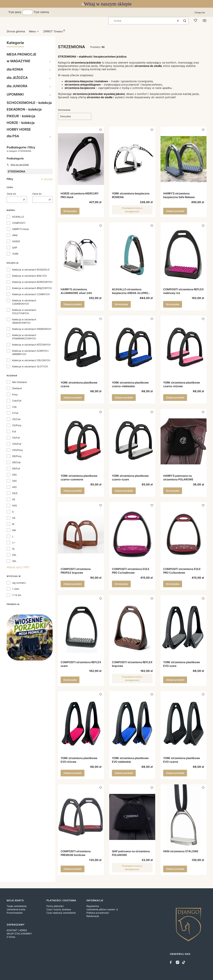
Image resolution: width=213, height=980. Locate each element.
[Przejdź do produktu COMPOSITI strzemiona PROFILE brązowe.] (81, 535)
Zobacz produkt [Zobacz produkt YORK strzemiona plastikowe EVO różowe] (73, 773)
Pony (15, 394)
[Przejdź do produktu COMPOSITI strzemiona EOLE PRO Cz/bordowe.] (184, 535)
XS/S (15, 493)
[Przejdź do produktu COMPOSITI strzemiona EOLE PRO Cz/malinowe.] (132, 535)
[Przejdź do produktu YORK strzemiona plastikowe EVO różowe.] (81, 724)
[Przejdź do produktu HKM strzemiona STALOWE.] (184, 817)
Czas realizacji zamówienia (61, 913)
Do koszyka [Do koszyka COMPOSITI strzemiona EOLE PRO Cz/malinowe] (121, 584)
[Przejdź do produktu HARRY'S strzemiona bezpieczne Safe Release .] (184, 159)
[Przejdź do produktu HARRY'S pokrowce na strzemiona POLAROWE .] (184, 441)
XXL (14, 555)
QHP (15, 248)
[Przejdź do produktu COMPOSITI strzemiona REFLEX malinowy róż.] (184, 255)
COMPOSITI (19, 223)
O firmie (11, 937)
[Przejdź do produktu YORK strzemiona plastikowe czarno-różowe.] (184, 348)
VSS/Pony (18, 450)
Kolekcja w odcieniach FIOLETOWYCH (24, 312)
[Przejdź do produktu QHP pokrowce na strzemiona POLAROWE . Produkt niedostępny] (132, 817)
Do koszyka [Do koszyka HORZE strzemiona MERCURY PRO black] (70, 211)
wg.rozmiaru (19, 583)
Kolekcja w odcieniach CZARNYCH (31, 294)
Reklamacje (93, 916)
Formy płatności (55, 906)
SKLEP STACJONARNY (19, 934)
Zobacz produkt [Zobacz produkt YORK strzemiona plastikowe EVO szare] (175, 680)
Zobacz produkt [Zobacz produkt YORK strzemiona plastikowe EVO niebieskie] (124, 773)
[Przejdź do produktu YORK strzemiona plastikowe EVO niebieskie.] (132, 724)
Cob (14, 407)
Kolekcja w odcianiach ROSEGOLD (31, 270)
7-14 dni (17, 595)
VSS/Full (17, 444)
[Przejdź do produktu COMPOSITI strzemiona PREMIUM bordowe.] (81, 817)
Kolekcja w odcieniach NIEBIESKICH (32, 329)
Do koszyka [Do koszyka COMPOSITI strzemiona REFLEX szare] (70, 680)
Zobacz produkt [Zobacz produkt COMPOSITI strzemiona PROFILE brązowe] (73, 584)
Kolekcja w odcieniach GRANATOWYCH (24, 321)
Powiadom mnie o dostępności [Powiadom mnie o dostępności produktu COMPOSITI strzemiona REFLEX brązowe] (132, 678)
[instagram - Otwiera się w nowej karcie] (178, 962)
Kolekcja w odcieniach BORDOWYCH (32, 282)
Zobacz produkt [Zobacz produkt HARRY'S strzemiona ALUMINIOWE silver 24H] (73, 304)
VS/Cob (16, 419)
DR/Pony (17, 456)
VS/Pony (17, 425)
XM (14, 530)
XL (14, 549)
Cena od (11, 194)
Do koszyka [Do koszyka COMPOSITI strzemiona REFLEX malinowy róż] (173, 304)
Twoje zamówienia (17, 906)
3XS (14, 481)
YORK (15, 254)
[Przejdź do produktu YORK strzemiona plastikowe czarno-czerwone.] (81, 441)
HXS (14, 506)
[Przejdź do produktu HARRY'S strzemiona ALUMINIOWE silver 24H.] (81, 255)
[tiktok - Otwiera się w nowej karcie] (184, 962)
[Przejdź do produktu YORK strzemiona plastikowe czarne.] (81, 348)
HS (14, 518)
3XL (14, 561)
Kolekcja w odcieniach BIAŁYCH (29, 276)
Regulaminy (93, 906)
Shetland (17, 388)
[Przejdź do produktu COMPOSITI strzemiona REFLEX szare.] (81, 628)
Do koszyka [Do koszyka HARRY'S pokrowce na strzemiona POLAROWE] (173, 491)
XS (14, 499)
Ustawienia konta (16, 909)
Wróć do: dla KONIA (18, 165)
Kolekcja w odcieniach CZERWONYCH (24, 302)
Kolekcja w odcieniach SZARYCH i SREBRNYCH (30, 352)
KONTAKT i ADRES (17, 930)
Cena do (37, 194)
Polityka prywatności (98, 913)
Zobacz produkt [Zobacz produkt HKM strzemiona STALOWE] (175, 869)
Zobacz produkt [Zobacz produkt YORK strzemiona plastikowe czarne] (73, 397)
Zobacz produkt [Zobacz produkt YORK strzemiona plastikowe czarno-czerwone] (73, 491)
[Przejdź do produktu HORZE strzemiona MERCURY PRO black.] (81, 159)
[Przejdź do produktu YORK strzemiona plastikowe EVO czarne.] (184, 724)
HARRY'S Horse (20, 229)
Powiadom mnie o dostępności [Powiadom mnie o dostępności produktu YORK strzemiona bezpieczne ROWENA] (132, 210)
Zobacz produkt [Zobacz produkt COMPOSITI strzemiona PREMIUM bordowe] (73, 869)
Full (14, 431)
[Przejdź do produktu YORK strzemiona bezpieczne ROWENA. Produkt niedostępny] (132, 159)
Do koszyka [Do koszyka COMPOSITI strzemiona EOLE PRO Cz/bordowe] (173, 584)
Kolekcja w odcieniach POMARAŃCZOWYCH (24, 337)
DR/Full (16, 468)
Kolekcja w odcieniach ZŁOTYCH (30, 366)
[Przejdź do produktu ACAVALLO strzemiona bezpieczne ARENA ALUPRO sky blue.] (132, 255)
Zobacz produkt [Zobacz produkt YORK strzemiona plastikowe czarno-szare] (124, 491)
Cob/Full (17, 401)
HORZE (16, 241)
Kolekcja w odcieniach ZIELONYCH (31, 360)
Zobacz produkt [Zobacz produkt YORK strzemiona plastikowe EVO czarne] (175, 773)
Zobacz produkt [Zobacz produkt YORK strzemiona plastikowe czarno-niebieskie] (124, 397)
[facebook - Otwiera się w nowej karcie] (172, 962)
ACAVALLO (18, 217)
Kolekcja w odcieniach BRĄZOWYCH (32, 288)
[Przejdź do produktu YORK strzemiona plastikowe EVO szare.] (184, 628)
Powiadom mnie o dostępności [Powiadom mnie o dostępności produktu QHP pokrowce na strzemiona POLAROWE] (132, 868)
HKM (15, 235)
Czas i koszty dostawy (59, 909)
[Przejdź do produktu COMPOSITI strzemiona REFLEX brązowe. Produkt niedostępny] (132, 628)
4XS (14, 487)
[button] (185, 21)
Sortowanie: (64, 110)
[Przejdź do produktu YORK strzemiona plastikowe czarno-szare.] (132, 441)
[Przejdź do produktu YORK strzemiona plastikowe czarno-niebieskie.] (132, 348)
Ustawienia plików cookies (101, 909)
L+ (13, 543)
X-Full (15, 413)
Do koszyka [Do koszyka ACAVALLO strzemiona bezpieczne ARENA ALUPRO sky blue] (121, 304)
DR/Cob (16, 462)
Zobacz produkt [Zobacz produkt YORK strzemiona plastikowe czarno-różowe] (175, 397)
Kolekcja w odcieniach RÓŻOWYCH (31, 345)
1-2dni (16, 589)
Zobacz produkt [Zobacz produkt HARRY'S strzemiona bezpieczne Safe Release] (175, 211)
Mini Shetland (19, 382)
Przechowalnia (15, 913)
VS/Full (16, 438)
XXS (14, 475)
